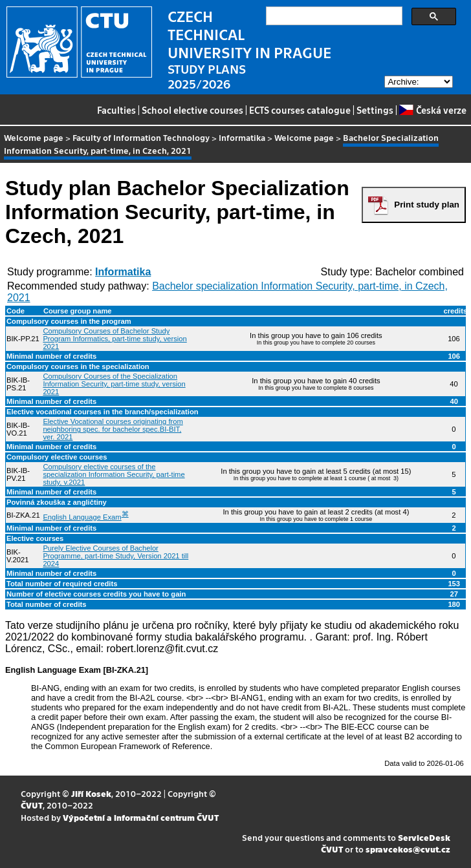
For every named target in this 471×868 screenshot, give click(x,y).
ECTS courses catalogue (300, 110)
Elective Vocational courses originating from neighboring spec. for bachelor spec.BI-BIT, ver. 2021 (113, 429)
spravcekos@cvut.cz (408, 849)
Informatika (242, 137)
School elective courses (192, 110)
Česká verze (433, 110)
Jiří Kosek (91, 793)
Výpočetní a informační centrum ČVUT (141, 817)
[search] (333, 16)
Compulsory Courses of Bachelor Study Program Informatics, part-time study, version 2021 (115, 339)
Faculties (116, 110)
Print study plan (427, 205)
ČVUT (32, 805)
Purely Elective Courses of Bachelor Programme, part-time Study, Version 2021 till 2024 (115, 556)
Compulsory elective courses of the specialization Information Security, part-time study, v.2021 (114, 474)
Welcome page (34, 137)
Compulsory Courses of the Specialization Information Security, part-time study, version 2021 (114, 384)
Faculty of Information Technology (141, 137)
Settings (375, 110)
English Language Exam (82, 517)
